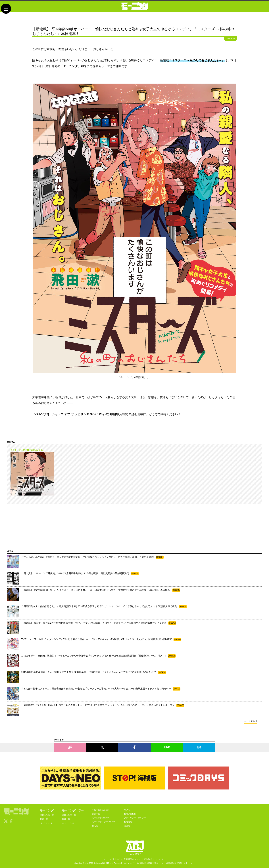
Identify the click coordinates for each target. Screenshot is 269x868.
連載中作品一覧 (47, 815)
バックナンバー (47, 823)
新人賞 (95, 826)
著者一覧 (44, 819)
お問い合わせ (130, 814)
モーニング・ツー (73, 810)
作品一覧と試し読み (101, 810)
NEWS (127, 810)
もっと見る (251, 721)
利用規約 (128, 822)
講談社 (127, 826)
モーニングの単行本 (101, 818)
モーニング (47, 810)
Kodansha (98, 863)
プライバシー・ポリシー (135, 818)
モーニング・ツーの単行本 (104, 822)
